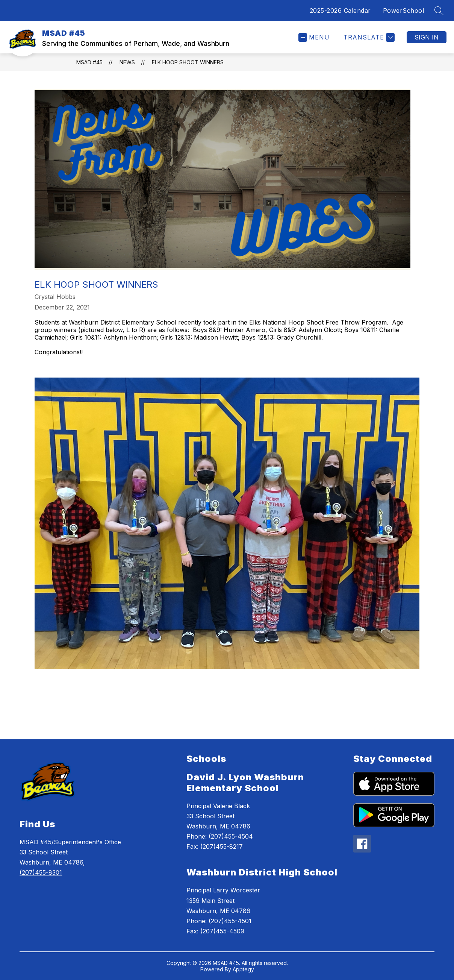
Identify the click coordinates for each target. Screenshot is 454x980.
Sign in (427, 37)
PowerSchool (404, 11)
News (127, 62)
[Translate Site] (368, 37)
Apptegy (243, 969)
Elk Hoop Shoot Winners (188, 62)
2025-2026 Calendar (340, 11)
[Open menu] (314, 37)
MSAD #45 (89, 62)
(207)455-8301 (41, 872)
